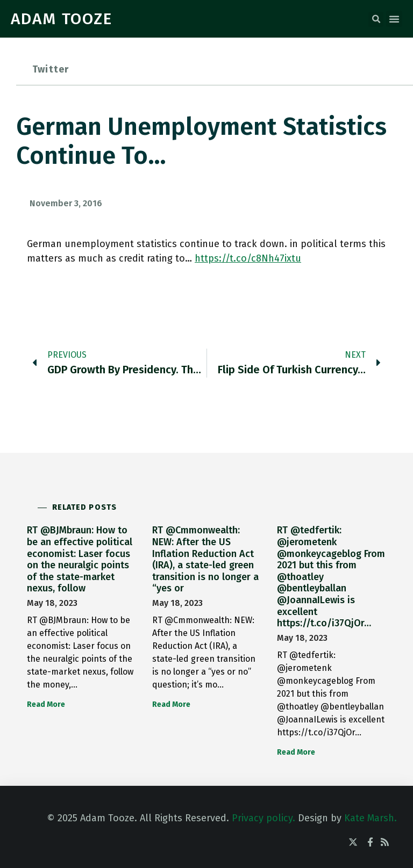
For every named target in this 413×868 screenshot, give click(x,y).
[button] (376, 19)
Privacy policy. (264, 818)
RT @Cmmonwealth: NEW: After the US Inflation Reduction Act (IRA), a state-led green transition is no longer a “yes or (205, 559)
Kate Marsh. (371, 818)
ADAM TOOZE (62, 19)
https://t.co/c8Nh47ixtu (248, 258)
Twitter (51, 69)
